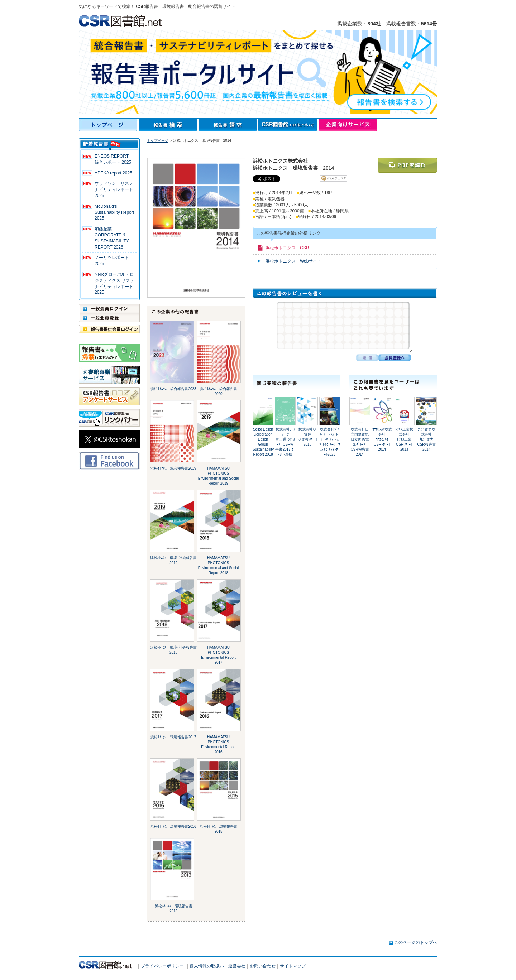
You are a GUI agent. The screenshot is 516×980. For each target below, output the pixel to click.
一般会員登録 (109, 318)
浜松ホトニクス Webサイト (293, 261)
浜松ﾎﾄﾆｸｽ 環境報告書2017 (173, 737)
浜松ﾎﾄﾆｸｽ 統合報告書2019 (173, 468)
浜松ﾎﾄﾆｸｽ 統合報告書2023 (173, 389)
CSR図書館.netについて (288, 125)
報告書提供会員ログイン (109, 329)
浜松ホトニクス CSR (287, 248)
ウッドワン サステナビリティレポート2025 (114, 189)
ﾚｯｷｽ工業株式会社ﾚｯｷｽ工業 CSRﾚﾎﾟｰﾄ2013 (405, 439)
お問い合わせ (263, 966)
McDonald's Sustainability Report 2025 (114, 212)
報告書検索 (169, 125)
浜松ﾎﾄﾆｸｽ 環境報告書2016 (173, 827)
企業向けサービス (348, 125)
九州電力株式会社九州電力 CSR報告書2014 (427, 439)
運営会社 (237, 966)
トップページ (109, 125)
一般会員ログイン (109, 308)
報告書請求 (228, 125)
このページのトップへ (416, 942)
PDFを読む (407, 165)
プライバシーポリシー (162, 966)
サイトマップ (293, 966)
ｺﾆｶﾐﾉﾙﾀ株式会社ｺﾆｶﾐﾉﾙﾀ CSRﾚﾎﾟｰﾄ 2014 (382, 439)
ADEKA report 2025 (113, 173)
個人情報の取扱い (207, 966)
